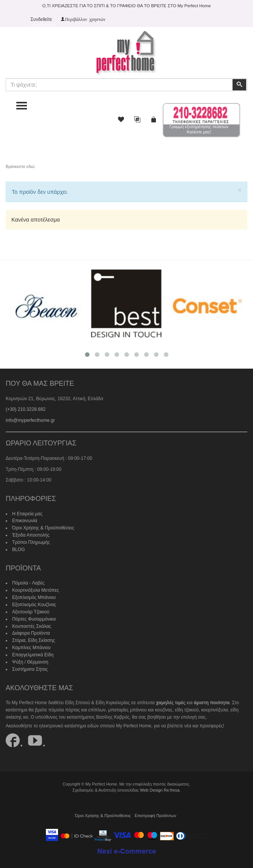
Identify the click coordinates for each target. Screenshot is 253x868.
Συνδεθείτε (41, 19)
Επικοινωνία (24, 520)
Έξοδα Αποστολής (31, 535)
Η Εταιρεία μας (27, 513)
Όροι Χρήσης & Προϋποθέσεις (43, 527)
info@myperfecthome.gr (30, 420)
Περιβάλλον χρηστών (85, 19)
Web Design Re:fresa (160, 788)
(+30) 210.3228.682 (26, 409)
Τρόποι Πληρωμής (31, 542)
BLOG (18, 549)
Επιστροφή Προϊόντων (155, 813)
